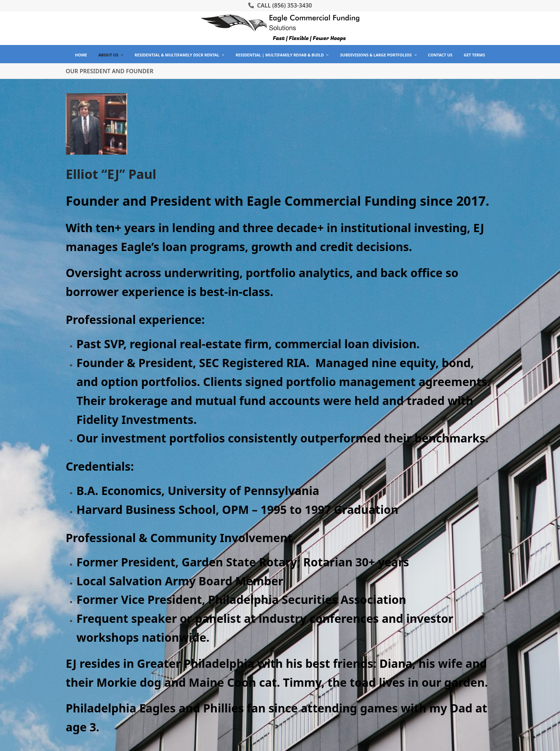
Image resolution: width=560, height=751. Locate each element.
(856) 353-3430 (292, 5)
